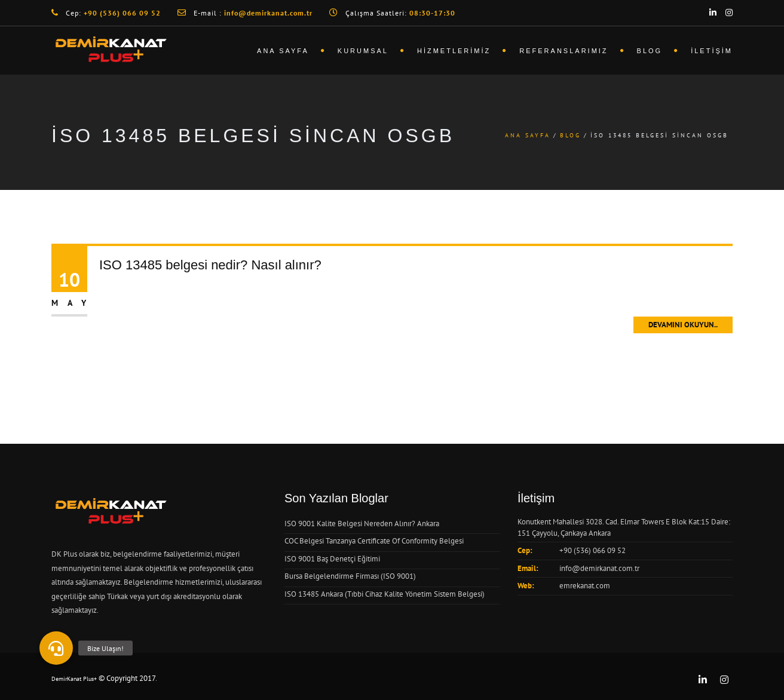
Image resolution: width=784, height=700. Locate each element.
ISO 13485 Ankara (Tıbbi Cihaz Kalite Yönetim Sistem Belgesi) (385, 594)
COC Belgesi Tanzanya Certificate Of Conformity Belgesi (374, 541)
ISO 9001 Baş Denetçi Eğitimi (332, 559)
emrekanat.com (585, 586)
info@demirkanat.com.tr (599, 568)
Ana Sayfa (283, 51)
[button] (56, 648)
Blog (650, 51)
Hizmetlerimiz (454, 51)
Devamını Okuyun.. (683, 325)
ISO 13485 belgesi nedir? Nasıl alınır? (210, 265)
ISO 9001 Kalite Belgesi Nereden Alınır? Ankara (362, 524)
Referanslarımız (563, 51)
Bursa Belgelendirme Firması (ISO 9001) (350, 576)
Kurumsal (363, 51)
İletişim (712, 51)
